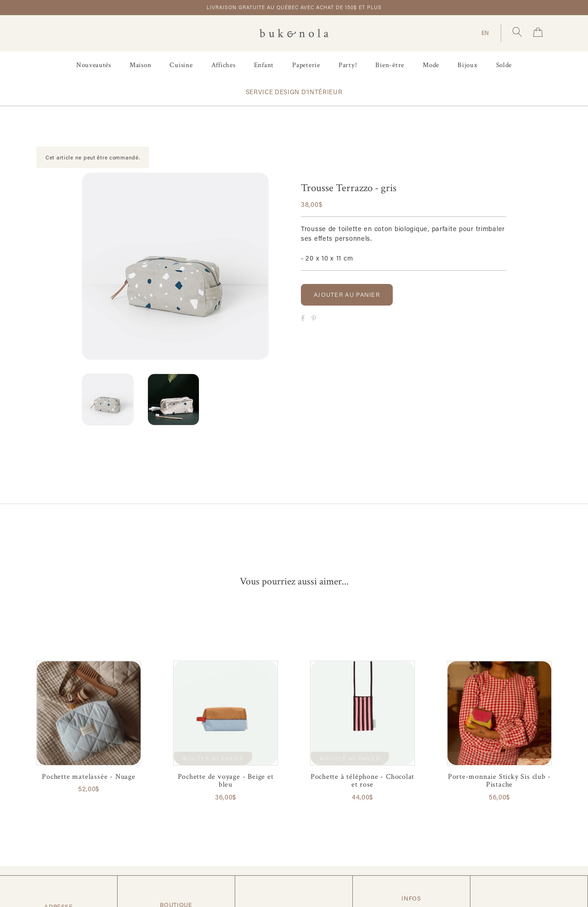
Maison (141, 65)
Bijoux (468, 65)
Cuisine (181, 65)
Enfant (264, 65)
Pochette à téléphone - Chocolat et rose (363, 781)
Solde (504, 65)
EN (485, 33)
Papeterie (306, 65)
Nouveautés (94, 65)
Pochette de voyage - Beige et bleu (226, 781)
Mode (431, 65)
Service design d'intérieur (294, 92)
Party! (348, 65)
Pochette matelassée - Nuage (88, 777)
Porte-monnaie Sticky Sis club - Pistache (500, 781)
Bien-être (390, 65)
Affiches (223, 65)
